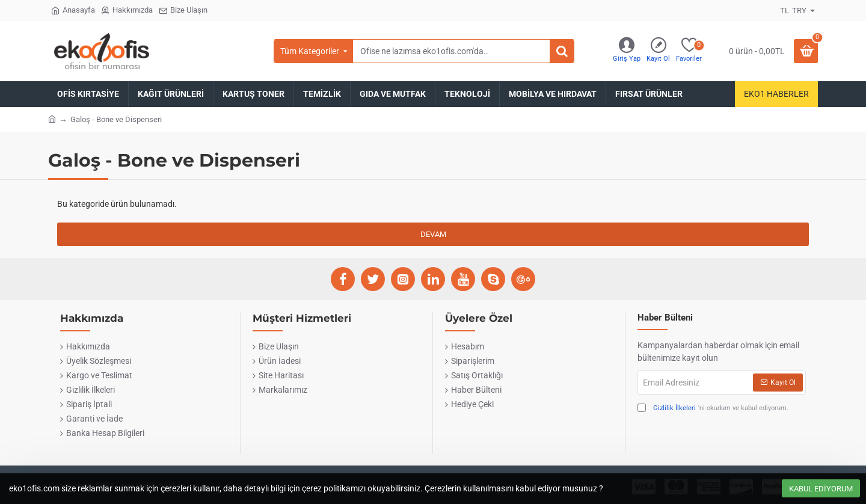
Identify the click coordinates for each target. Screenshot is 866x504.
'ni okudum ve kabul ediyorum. (713, 409)
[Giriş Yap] (627, 51)
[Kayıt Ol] (658, 51)
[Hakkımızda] (127, 11)
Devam (433, 234)
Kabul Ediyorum (821, 489)
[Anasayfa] (73, 11)
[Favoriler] (689, 51)
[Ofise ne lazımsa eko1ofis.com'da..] (562, 51)
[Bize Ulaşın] (183, 11)
